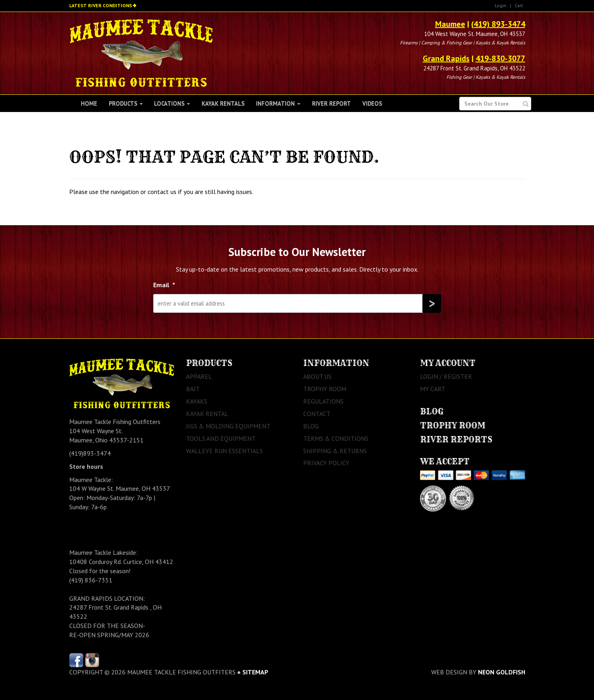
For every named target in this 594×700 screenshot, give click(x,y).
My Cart (433, 389)
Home (89, 103)
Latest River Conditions (101, 5)
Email (164, 285)
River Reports (456, 439)
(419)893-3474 (90, 453)
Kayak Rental (207, 414)
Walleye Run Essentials (224, 451)
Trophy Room (325, 389)
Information (278, 103)
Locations (172, 103)
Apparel (199, 376)
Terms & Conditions (336, 438)
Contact (317, 414)
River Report (331, 103)
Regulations (323, 401)
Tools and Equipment (221, 438)
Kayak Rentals (223, 103)
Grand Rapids (446, 58)
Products (126, 103)
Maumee (450, 24)
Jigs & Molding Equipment (228, 426)
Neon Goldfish (502, 672)
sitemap (255, 672)
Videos (372, 103)
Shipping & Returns (335, 451)
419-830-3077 (500, 58)
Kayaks (197, 401)
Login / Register (446, 376)
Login (501, 5)
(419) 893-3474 (498, 24)
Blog (311, 426)
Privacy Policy (326, 463)
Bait (193, 389)
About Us (317, 376)
